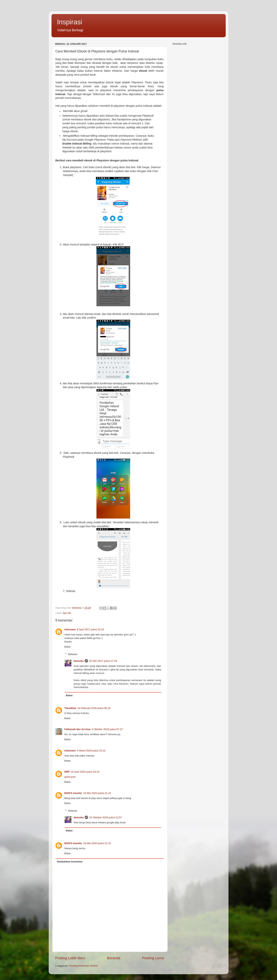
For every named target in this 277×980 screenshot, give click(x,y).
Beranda (114, 958)
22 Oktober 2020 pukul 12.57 (105, 817)
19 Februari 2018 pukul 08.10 (94, 708)
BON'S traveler (73, 793)
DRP (67, 772)
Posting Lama (153, 958)
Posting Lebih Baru (70, 958)
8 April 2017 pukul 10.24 (90, 629)
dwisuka (79, 661)
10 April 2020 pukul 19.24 (85, 772)
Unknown (70, 629)
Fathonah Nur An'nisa (77, 729)
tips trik (67, 613)
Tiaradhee (70, 708)
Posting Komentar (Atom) (84, 966)
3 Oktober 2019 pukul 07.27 (107, 729)
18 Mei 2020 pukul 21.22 (97, 793)
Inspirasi (70, 22)
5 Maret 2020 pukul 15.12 (91, 751)
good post (70, 777)
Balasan (73, 654)
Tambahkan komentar (70, 862)
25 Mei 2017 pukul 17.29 (103, 661)
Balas (68, 647)
